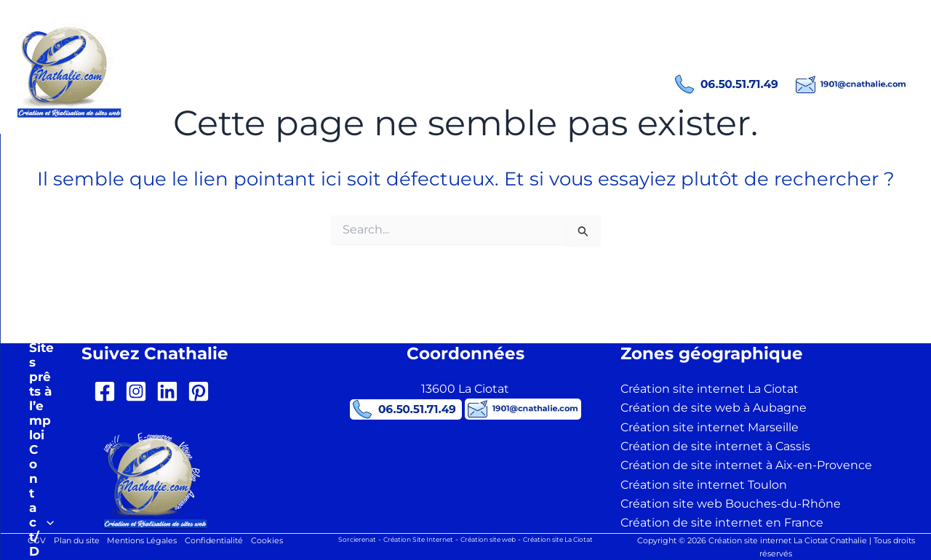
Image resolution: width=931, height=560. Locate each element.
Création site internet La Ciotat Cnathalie (331, 58)
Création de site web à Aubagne (714, 408)
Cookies (277, 541)
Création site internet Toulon (704, 485)
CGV (25, 541)
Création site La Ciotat (570, 539)
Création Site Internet (410, 539)
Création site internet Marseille (710, 427)
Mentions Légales (140, 541)
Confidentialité (219, 541)
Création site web (489, 539)
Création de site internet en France (722, 523)
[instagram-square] (139, 391)
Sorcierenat (342, 539)
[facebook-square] (108, 391)
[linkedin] (171, 391)
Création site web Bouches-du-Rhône (731, 504)
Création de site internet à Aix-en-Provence (746, 465)
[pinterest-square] (202, 391)
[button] (305, 145)
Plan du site (68, 541)
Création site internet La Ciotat (710, 389)
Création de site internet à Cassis (715, 446)
